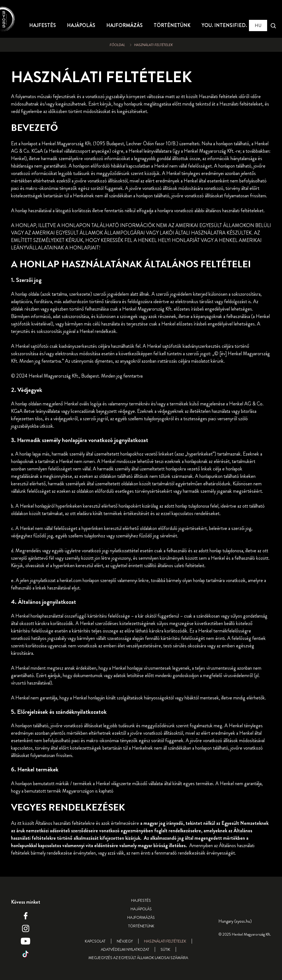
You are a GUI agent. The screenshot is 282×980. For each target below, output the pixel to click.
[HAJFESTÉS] (43, 26)
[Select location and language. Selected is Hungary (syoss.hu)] (258, 25)
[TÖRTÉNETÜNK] (172, 26)
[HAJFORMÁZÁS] (124, 26)
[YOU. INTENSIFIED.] (224, 26)
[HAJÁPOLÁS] (81, 26)
